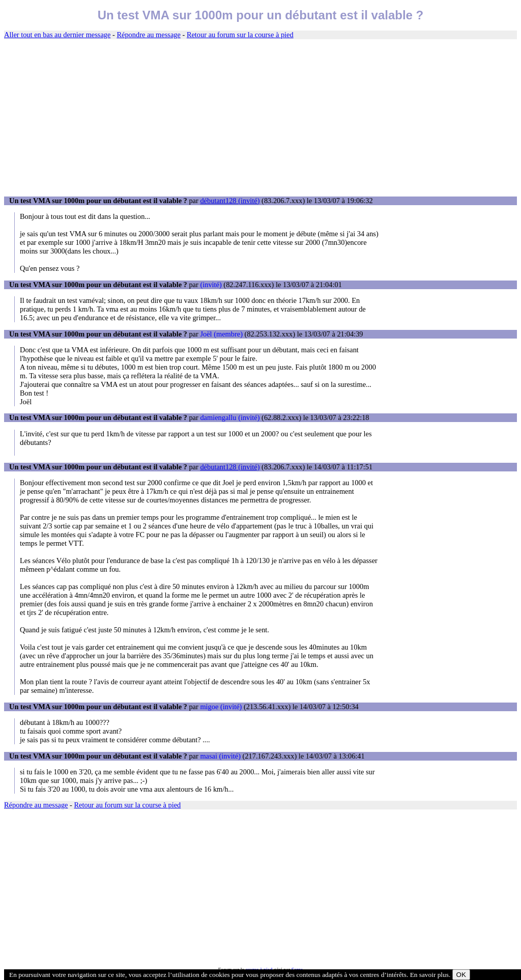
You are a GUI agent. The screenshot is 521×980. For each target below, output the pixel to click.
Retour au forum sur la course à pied (240, 35)
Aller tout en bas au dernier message (57, 35)
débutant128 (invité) (230, 201)
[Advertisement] (260, 118)
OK (461, 975)
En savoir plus (429, 975)
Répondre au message (148, 35)
